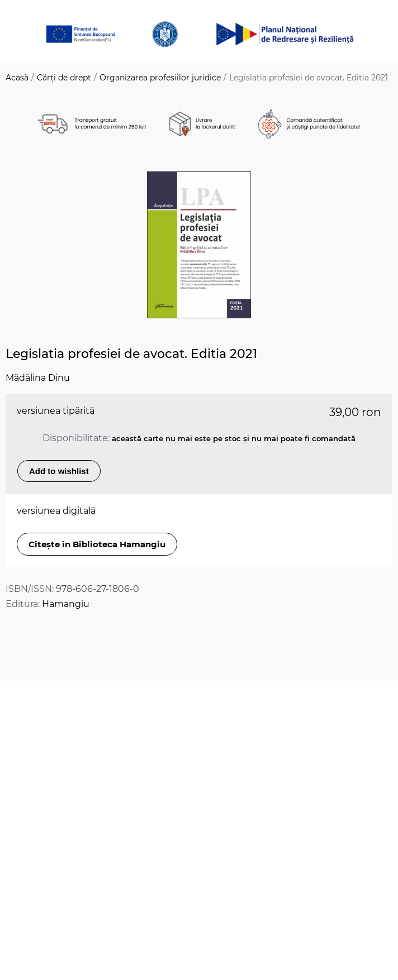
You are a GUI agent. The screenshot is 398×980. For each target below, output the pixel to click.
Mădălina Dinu (38, 378)
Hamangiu (66, 604)
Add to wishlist (59, 471)
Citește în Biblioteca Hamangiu (97, 544)
